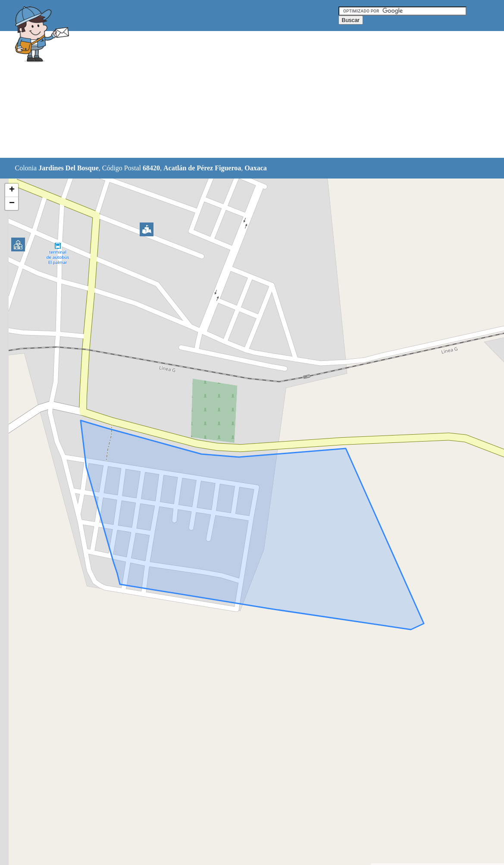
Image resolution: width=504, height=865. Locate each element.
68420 (151, 168)
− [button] (12, 204)
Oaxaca (256, 168)
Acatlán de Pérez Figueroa (202, 168)
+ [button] (12, 190)
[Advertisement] (230, 95)
